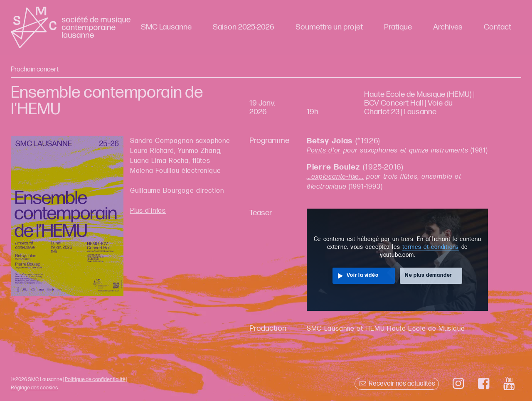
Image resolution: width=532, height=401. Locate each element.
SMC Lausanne (166, 27)
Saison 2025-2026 (244, 27)
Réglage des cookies (34, 388)
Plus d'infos (148, 211)
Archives (448, 27)
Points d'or (324, 151)
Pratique (398, 27)
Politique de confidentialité (95, 379)
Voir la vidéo (362, 275)
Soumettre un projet (329, 27)
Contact (498, 27)
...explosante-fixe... (335, 177)
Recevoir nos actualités (397, 384)
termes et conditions (431, 247)
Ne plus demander (429, 275)
